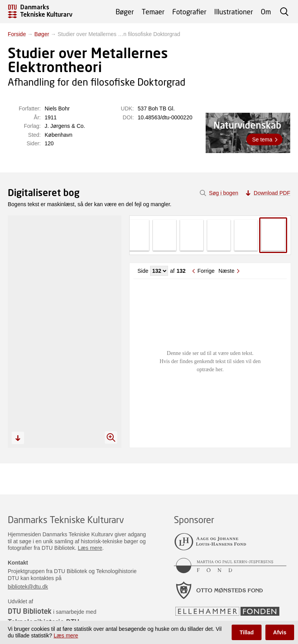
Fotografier (189, 12)
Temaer (153, 12)
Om (266, 12)
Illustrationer (234, 12)
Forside (17, 34)
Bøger (125, 12)
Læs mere (90, 548)
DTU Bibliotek (30, 611)
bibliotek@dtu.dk (28, 587)
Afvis (280, 632)
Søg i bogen (223, 193)
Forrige (206, 271)
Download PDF (272, 193)
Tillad (246, 632)
